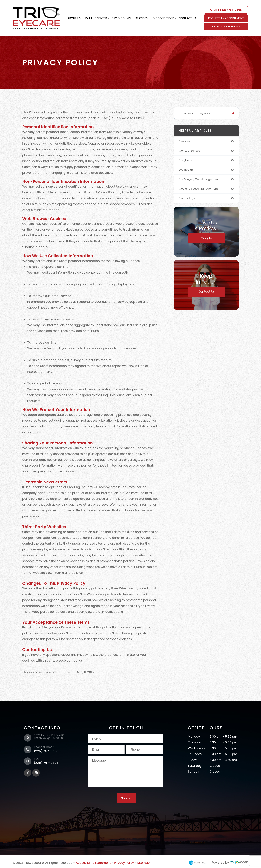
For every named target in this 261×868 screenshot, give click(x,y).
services (185, 141)
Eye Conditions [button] (164, 18)
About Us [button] (75, 18)
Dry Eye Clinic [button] (122, 18)
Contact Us (187, 18)
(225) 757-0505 (46, 751)
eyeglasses (187, 161)
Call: (226, 10)
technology (188, 200)
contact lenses (191, 151)
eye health (187, 171)
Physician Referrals (226, 26)
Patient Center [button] (97, 18)
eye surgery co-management (201, 181)
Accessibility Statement (93, 863)
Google (206, 240)
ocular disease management (200, 190)
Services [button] (143, 18)
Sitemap (144, 863)
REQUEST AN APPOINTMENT (226, 18)
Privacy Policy (124, 863)
